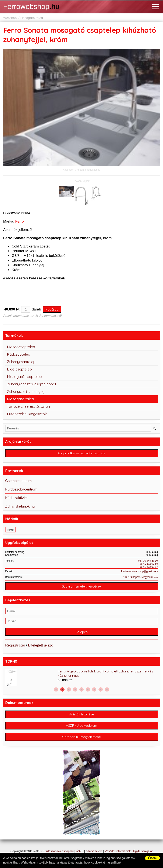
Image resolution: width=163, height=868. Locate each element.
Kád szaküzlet (17, 498)
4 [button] (75, 689)
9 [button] (107, 689)
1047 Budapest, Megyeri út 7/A (140, 577)
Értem (152, 858)
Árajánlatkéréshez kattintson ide (82, 453)
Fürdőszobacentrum (21, 489)
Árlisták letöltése (82, 714)
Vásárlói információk (118, 851)
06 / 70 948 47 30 (148, 561)
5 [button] (81, 689)
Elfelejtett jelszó (41, 645)
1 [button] (56, 689)
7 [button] (94, 689)
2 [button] (62, 689)
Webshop (10, 18)
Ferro (20, 221)
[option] (82, 678)
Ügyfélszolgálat (143, 851)
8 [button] (101, 689)
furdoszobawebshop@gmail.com (140, 571)
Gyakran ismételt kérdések (81, 586)
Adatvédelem (94, 851)
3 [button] (69, 689)
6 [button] (88, 689)
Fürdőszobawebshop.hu (58, 851)
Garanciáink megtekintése (81, 737)
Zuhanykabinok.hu (20, 506)
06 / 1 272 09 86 (149, 564)
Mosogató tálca (32, 18)
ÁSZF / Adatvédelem (81, 726)
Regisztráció (15, 645)
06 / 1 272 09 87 (149, 567)
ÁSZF (80, 851)
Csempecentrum (19, 481)
